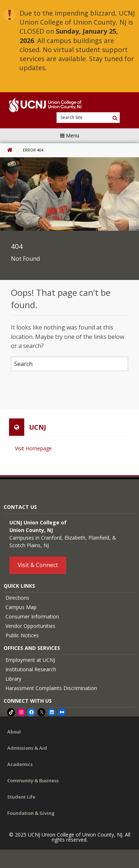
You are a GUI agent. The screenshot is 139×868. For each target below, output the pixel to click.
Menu (70, 135)
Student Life (21, 797)
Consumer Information (32, 616)
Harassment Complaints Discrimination (51, 688)
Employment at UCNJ (30, 660)
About (14, 732)
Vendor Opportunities (30, 626)
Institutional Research (31, 669)
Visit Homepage (33, 448)
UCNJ (37, 427)
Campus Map (21, 607)
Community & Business (33, 780)
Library (13, 679)
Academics (20, 764)
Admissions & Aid (27, 748)
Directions (17, 598)
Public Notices (22, 635)
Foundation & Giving (31, 813)
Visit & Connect (38, 565)
